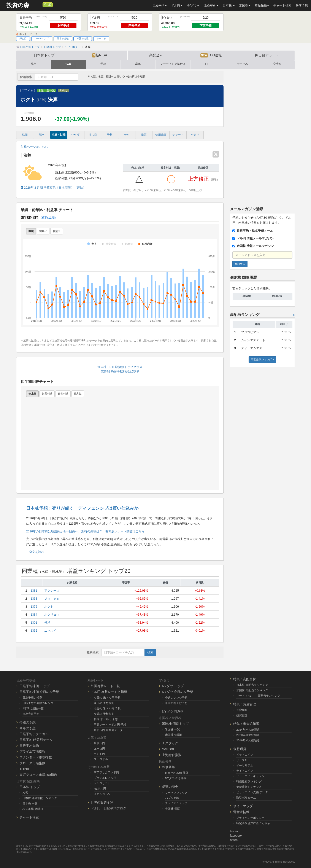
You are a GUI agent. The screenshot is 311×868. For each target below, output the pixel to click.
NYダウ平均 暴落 (176, 778)
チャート (178, 135)
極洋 (47, 623)
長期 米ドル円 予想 (106, 719)
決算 (68, 64)
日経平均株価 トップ (34, 686)
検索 (150, 652)
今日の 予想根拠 (104, 703)
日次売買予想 (31, 714)
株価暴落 (168, 767)
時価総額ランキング (249, 781)
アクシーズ (52, 591)
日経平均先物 (29, 746)
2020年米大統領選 (248, 735)
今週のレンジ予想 (176, 698)
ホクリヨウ (52, 615)
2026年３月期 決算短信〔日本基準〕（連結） (53, 188)
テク (127, 135)
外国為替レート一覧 (105, 686)
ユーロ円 (99, 749)
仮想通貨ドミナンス (249, 787)
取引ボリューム (246, 798)
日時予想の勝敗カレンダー (39, 703)
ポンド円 (99, 754)
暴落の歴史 (170, 787)
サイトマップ (243, 806)
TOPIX (24, 769)
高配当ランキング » (262, 360)
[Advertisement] (262, 136)
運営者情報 (241, 812)
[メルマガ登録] (39, 5)
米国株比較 (83, 38)
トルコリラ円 (102, 783)
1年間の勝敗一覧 (33, 708)
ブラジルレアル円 (105, 778)
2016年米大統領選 (248, 740)
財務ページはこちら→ (36, 147)
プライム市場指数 (32, 751)
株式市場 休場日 (33, 809)
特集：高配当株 (245, 679)
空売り (277, 64)
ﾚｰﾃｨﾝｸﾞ (76, 135)
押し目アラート (267, 55)
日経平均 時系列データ (36, 740)
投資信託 (242, 715)
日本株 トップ (30, 787)
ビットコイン (245, 755)
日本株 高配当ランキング (252, 685)
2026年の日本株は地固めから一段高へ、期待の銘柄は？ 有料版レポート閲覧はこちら (85, 531)
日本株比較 (63, 38)
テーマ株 (101, 38)
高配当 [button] (155, 55)
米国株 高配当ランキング (252, 690)
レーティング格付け (173, 64)
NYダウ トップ (173, 686)
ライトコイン (245, 771)
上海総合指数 (172, 755)
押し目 (48, 5)
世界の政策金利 (102, 802)
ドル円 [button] (177, 5)
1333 (34, 599)
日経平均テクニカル (34, 734)
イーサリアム (245, 765)
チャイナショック (176, 803)
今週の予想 (28, 722)
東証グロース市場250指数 (38, 775)
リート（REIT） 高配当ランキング (258, 696)
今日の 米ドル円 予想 (107, 698)
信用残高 (161, 135)
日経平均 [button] (160, 5)
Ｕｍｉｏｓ (52, 599)
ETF (208, 64)
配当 (33, 64)
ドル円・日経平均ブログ (109, 808)
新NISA (100, 55)
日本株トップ (44, 55)
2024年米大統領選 (248, 730)
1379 (34, 607)
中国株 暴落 (172, 808)
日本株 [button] (229, 5)
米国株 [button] (245, 5)
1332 (34, 631)
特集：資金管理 (245, 704)
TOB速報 (211, 55)
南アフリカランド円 (106, 772)
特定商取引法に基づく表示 (253, 823)
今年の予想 (28, 728)
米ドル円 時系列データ (108, 730)
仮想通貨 (240, 749)
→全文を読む (35, 552)
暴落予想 (302, 5)
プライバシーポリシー (250, 818)
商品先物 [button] (262, 5)
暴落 (138, 64)
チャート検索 (282, 5)
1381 (34, 591)
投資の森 (18, 5)
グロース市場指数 (32, 763)
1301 (34, 623)
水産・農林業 (46, 91)
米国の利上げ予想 (176, 703)
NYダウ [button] (193, 5)
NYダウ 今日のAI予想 (178, 692)
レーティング (42, 38)
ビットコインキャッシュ (252, 776)
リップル (242, 760)
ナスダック (170, 743)
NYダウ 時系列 (173, 711)
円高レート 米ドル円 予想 (110, 725)
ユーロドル (101, 759)
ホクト (49, 607)
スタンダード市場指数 (36, 757)
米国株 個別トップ (175, 724)
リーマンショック (176, 792)
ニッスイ (50, 631)
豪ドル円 (99, 743)
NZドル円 (100, 789)
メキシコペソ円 (104, 794)
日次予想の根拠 (32, 698)
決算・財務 (59, 135)
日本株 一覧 (30, 803)
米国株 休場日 (174, 735)
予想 (103, 64)
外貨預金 (242, 710)
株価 (25, 135)
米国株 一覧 (172, 729)
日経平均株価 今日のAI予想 (39, 692)
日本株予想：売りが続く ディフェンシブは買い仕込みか (82, 508)
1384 (34, 615)
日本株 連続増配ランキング (40, 798)
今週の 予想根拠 (104, 714)
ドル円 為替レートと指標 (109, 692)
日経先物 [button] (211, 5)
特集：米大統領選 (246, 724)
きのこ (64, 91)
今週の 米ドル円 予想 (107, 708)
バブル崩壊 (172, 798)
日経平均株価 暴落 (177, 773)
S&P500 (168, 749)
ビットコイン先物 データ (252, 792)
